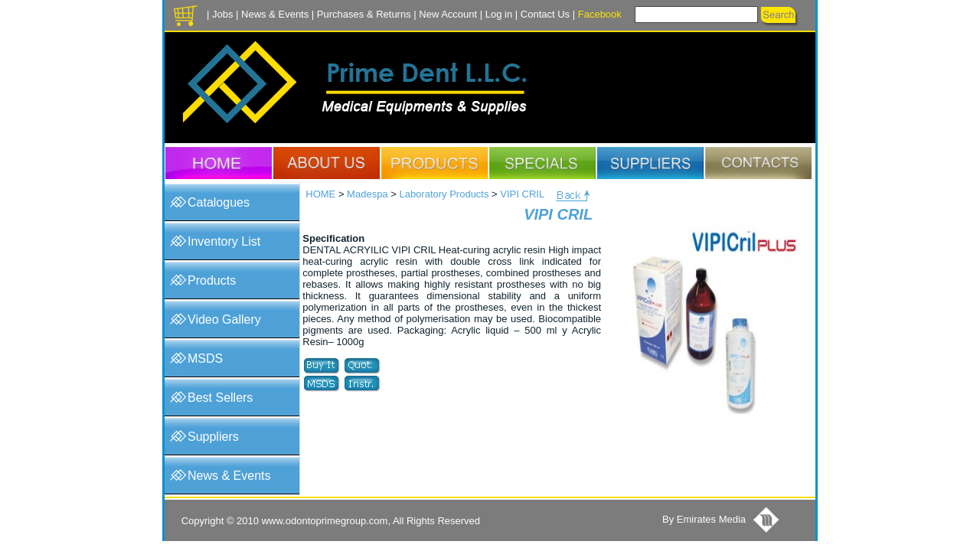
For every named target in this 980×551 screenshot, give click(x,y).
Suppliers (213, 437)
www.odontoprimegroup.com (325, 521)
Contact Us (545, 14)
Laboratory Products (444, 194)
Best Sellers (220, 398)
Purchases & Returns (364, 14)
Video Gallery (224, 320)
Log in (499, 14)
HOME (320, 194)
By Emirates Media (704, 519)
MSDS (205, 359)
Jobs (222, 14)
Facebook (600, 14)
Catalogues (219, 202)
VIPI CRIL (522, 194)
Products (212, 280)
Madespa (367, 194)
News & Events (275, 14)
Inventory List (224, 241)
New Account (448, 14)
